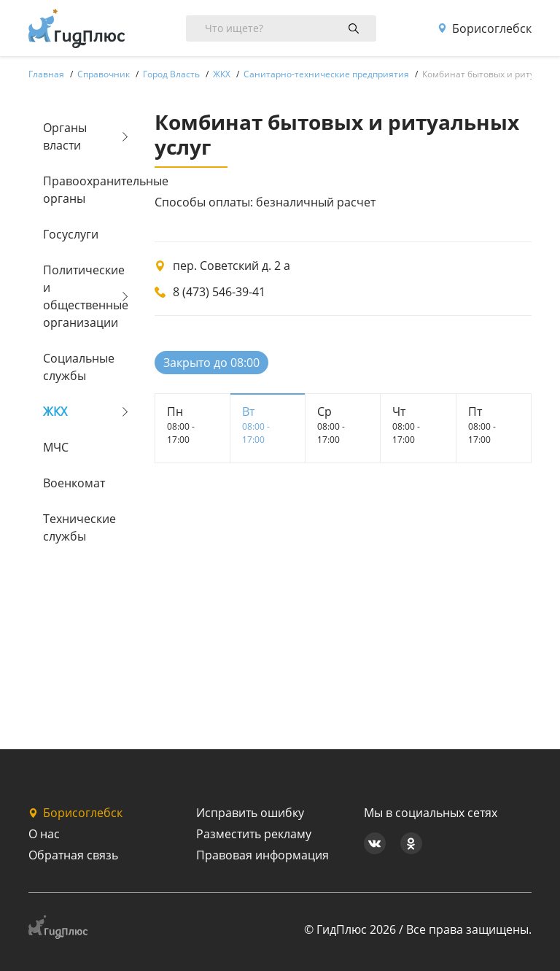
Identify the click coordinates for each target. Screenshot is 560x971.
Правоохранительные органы (81, 190)
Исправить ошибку (250, 813)
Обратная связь (73, 855)
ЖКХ (55, 411)
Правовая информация (262, 855)
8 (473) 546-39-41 (219, 292)
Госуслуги (71, 234)
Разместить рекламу (254, 834)
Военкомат (74, 483)
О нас (44, 834)
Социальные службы (79, 367)
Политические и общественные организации (81, 296)
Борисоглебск (485, 28)
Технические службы (79, 527)
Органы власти (65, 136)
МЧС (56, 447)
